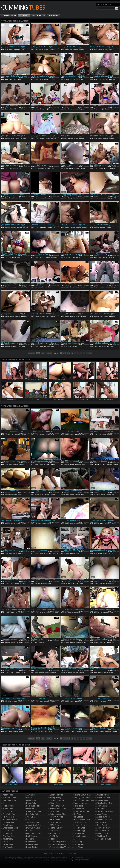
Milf (82, 79)
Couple (51, 731)
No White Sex (9, 817)
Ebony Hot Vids (56, 795)
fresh (43, 353)
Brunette (76, 50)
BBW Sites (54, 811)
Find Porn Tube (104, 836)
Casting (103, 494)
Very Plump (102, 814)
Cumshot (77, 168)
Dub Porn (30, 809)
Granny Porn (79, 809)
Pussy (19, 346)
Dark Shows (31, 836)
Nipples (111, 672)
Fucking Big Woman (58, 842)
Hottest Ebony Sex (58, 809)
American (109, 464)
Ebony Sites (55, 803)
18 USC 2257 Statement (51, 854)
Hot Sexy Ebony (57, 806)
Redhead (81, 139)
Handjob (46, 50)
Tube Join (30, 817)
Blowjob (11, 50)
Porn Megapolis (104, 806)
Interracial (17, 50)
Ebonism (30, 839)
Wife (115, 198)
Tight (23, 346)
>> (91, 353)
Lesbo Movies (79, 833)
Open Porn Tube (104, 839)
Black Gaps (31, 831)
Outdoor (23, 109)
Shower (102, 287)
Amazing (19, 228)
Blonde (19, 79)
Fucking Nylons (80, 803)
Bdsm (69, 346)
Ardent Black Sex (34, 825)
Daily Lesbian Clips (58, 814)
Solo (53, 168)
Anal (95, 50)
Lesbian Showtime (81, 825)
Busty (21, 168)
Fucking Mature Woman (84, 800)
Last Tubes (7, 842)
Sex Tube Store (9, 800)
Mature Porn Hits (104, 795)
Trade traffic (72, 854)
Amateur (67, 50)
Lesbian (67, 79)
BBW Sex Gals (56, 822)
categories (32, 353)
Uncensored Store (10, 828)
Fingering (82, 109)
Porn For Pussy (104, 828)
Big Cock (47, 198)
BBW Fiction (55, 820)
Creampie (103, 198)
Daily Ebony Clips (34, 833)
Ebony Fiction (32, 847)
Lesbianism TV (80, 822)
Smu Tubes (31, 820)
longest (49, 353)
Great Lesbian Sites (82, 811)
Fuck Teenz (78, 806)
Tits (20, 198)
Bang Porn (7, 811)
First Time (14, 494)
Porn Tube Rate (33, 806)
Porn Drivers (55, 831)
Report (4, 44)
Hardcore (52, 50)
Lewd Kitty (78, 842)
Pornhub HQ (8, 833)
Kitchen (78, 79)
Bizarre (112, 613)
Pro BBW (101, 809)
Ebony (15, 79)
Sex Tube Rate (33, 814)
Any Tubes (31, 795)
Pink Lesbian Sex (104, 803)
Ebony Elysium (33, 844)
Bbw (71, 50)
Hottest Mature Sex (82, 820)
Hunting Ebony (56, 828)
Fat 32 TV (54, 836)
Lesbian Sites (79, 828)
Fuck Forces (8, 825)
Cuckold (17, 139)
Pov (54, 228)
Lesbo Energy (79, 831)
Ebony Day (31, 842)
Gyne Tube (31, 800)
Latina (12, 139)
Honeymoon (114, 287)
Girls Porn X (102, 825)
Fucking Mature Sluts (82, 795)
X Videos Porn (103, 831)
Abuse (63, 854)
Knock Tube (31, 803)
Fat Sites (54, 839)
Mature (76, 139)
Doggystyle (48, 168)
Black (22, 50)
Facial (110, 50)
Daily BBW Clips (33, 828)
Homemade (20, 287)
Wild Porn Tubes (10, 798)
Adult (5, 803)
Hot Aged (77, 814)
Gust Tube (31, 798)
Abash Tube (8, 795)
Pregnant (26, 642)
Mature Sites (102, 800)
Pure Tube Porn (9, 814)
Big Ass (49, 583)
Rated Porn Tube (33, 811)
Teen (112, 109)
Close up (72, 228)
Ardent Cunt (8, 809)
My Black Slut (56, 833)
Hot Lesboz (78, 817)
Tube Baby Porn (33, 822)
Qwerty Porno (9, 822)
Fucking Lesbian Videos (60, 847)
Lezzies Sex (79, 844)
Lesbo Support (80, 836)
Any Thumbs (8, 847)
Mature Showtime (104, 798)
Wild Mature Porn (104, 820)
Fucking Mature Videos (83, 798)
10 (87, 353)
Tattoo (52, 346)
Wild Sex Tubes (9, 836)
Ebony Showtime (57, 800)
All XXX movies (56, 817)
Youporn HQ (8, 839)
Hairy (16, 702)
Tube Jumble (8, 806)
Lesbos (77, 839)
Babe (6, 50)
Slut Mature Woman (105, 811)
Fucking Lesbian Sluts (59, 844)
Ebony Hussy (55, 798)
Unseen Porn (8, 831)
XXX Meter (102, 822)
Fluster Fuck (8, 844)
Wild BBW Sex (103, 817)
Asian (7, 79)
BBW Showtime (56, 825)
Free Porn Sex (103, 833)
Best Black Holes (10, 820)
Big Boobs (23, 139)
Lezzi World (78, 847)
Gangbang (77, 613)
